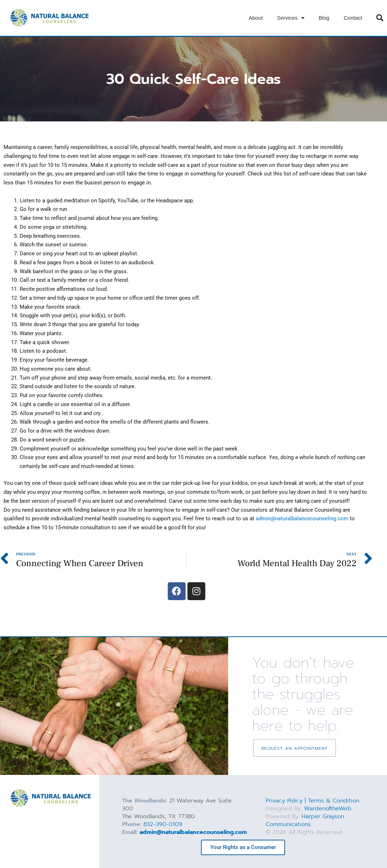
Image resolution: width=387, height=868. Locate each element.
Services (291, 18)
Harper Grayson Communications (305, 820)
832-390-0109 (163, 824)
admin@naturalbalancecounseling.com (302, 519)
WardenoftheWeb (328, 809)
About (256, 18)
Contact (353, 18)
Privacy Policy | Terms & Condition (312, 801)
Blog (324, 18)
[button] (380, 18)
